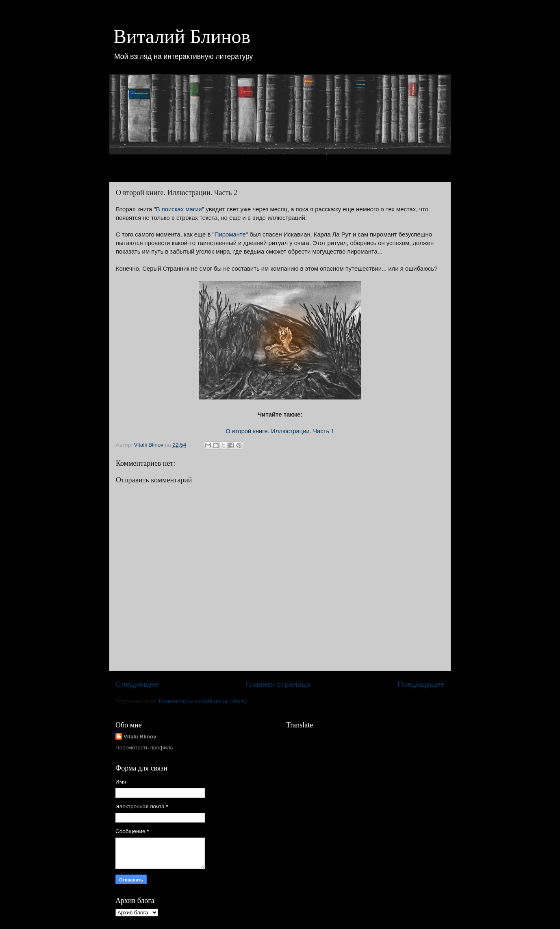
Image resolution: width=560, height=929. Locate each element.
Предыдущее (421, 684)
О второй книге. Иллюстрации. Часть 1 (280, 431)
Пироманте (230, 234)
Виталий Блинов (182, 36)
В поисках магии (179, 209)
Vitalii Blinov (140, 737)
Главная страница (278, 684)
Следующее (137, 684)
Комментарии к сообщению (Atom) (203, 701)
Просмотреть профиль (144, 748)
